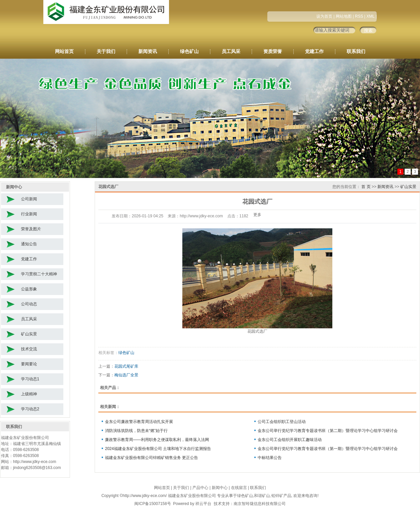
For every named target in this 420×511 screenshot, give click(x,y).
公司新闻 (29, 199)
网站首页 (64, 51)
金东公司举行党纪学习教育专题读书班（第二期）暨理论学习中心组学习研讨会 (328, 431)
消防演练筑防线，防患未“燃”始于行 (136, 431)
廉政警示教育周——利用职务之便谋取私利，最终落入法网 (157, 440)
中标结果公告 (270, 458)
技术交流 (29, 349)
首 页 (366, 187)
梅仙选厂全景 (126, 375)
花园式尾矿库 (126, 366)
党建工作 (314, 51)
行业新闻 (29, 214)
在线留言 (239, 488)
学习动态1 (30, 379)
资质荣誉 (273, 51)
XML (370, 16)
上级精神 (29, 394)
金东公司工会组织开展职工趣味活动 (290, 440)
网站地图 (344, 16)
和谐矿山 (262, 496)
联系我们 (356, 51)
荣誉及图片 (31, 229)
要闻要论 (29, 364)
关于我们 (106, 51)
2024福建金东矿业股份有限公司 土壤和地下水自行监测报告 (158, 449)
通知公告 (29, 244)
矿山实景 (29, 334)
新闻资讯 (148, 51)
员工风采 (231, 51)
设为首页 (324, 16)
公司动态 (29, 304)
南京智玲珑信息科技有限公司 (260, 504)
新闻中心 (220, 488)
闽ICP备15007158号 (152, 504)
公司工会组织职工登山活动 (282, 422)
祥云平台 (203, 504)
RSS (359, 16)
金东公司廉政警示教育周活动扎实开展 (139, 422)
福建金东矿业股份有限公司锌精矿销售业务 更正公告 (151, 458)
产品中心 (200, 488)
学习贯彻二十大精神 (39, 274)
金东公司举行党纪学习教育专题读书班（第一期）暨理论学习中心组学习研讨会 (328, 449)
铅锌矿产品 (281, 496)
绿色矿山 (189, 51)
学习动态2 (30, 409)
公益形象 (29, 289)
